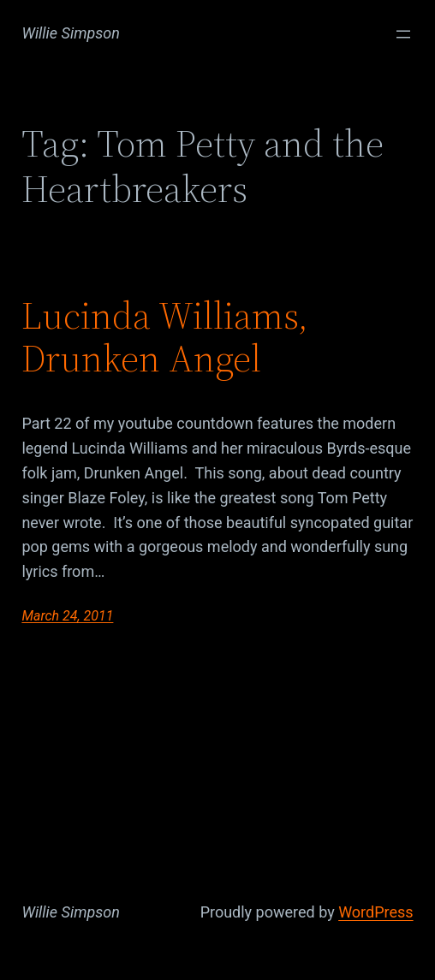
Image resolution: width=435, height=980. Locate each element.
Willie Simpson (71, 33)
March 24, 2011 (67, 616)
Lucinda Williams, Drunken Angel (165, 338)
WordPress (375, 912)
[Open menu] (403, 34)
